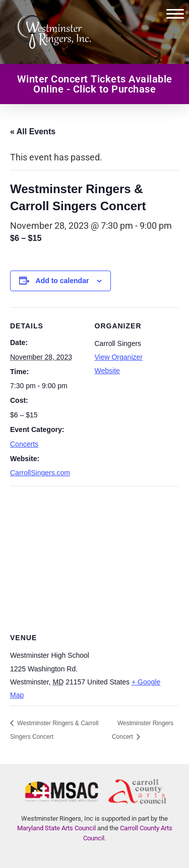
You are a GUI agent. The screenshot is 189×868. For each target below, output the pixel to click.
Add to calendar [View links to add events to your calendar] (62, 281)
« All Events (33, 132)
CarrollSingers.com (40, 473)
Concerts (24, 444)
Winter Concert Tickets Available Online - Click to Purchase (95, 84)
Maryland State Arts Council (56, 828)
